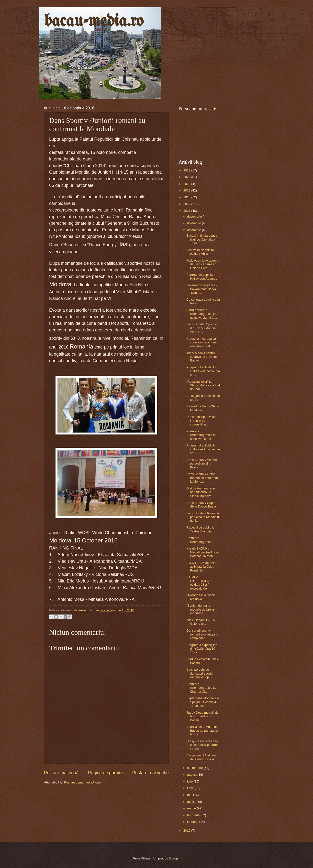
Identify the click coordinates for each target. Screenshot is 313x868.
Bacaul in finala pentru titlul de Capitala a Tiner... (202, 239)
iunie (191, 788)
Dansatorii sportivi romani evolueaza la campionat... (202, 634)
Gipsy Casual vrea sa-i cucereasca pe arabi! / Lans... (203, 745)
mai (190, 795)
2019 (187, 190)
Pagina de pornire (105, 773)
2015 (187, 831)
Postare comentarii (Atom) (82, 782)
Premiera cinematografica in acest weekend (201, 435)
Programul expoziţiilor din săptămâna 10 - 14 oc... (202, 649)
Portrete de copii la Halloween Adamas (202, 276)
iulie (190, 781)
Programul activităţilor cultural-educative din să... (203, 371)
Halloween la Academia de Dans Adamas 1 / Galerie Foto (203, 264)
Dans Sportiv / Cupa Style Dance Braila (201, 505)
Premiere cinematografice (199, 540)
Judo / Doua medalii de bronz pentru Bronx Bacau (202, 716)
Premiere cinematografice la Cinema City (201, 688)
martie (192, 808)
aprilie (192, 802)
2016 (187, 211)
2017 (187, 204)
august (192, 775)
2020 (187, 184)
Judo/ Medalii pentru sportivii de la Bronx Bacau (202, 357)
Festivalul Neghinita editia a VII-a (200, 252)
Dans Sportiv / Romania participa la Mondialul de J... (203, 517)
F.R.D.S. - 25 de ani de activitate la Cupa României (202, 567)
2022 (187, 177)
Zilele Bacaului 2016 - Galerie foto (201, 622)
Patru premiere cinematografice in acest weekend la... (202, 314)
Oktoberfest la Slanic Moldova (201, 597)
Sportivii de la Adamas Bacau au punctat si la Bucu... (202, 730)
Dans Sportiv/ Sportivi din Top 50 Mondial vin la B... (201, 328)
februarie (194, 815)
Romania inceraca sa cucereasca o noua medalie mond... (201, 342)
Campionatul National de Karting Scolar (201, 757)
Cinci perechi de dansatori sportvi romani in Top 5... (200, 673)
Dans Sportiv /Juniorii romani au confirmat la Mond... (202, 478)
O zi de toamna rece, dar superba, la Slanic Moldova (201, 492)
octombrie (194, 230)
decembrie (195, 217)
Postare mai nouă (61, 773)
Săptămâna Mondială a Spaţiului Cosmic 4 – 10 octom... (202, 702)
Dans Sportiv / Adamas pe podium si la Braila (202, 464)
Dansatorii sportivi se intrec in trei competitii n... (201, 421)
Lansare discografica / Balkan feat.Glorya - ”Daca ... (202, 289)
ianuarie (193, 822)
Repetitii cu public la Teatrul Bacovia (200, 529)
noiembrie (194, 223)
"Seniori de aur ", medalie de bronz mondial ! (200, 609)
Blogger (174, 858)
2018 (187, 197)
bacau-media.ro (94, 22)
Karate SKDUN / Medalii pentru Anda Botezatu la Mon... (202, 552)
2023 (187, 170)
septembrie (195, 768)
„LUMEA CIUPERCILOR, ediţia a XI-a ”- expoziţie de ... (199, 583)
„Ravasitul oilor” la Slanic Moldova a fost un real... (203, 385)
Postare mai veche (151, 773)
